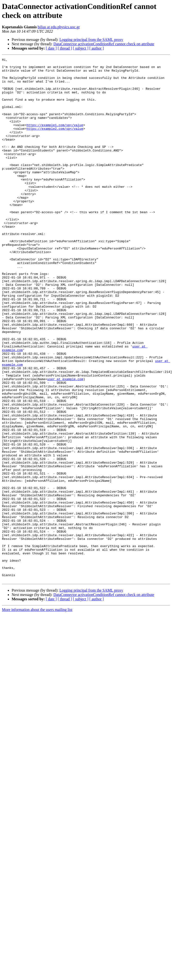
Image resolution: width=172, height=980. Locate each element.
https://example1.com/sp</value (55, 139)
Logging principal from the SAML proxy (91, 40)
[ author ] (97, 48)
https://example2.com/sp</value (55, 143)
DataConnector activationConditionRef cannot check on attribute (104, 44)
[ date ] (51, 48)
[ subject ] (81, 48)
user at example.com (65, 444)
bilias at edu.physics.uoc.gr (59, 27)
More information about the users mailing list (37, 714)
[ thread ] (65, 48)
